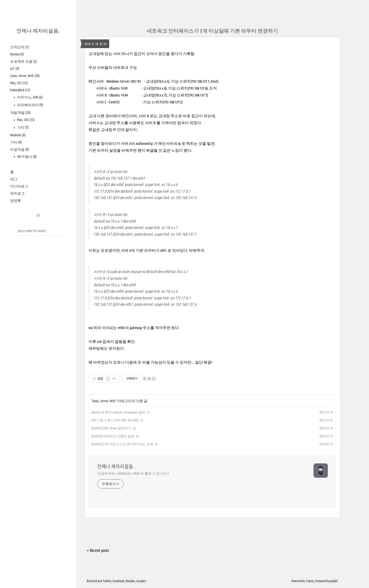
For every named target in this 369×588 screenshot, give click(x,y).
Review (17, 54)
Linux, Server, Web (25, 76)
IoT (15, 69)
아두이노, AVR (30, 97)
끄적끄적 (20, 47)
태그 (14, 179)
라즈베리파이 (30, 105)
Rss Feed (92, 581)
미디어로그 (19, 186)
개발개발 (20, 113)
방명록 (16, 201)
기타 (23, 127)
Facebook (118, 581)
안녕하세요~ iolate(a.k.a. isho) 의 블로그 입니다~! (133, 473)
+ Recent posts (98, 550)
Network (18, 135)
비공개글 (20, 149)
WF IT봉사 (26, 157)
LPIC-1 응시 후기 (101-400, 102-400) (115, 420)
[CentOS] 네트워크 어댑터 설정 (113, 436)
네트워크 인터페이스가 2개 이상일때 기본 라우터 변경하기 (212, 31)
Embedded (20, 90)
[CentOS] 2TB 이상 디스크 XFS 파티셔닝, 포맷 (122, 444)
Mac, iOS (19, 83)
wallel (334, 581)
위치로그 (17, 193)
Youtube (130, 581)
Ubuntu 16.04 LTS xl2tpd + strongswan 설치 (118, 412)
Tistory (310, 581)
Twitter (107, 581)
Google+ (141, 581)
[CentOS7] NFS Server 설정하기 (111, 428)
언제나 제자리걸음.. (38, 31)
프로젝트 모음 (24, 61)
